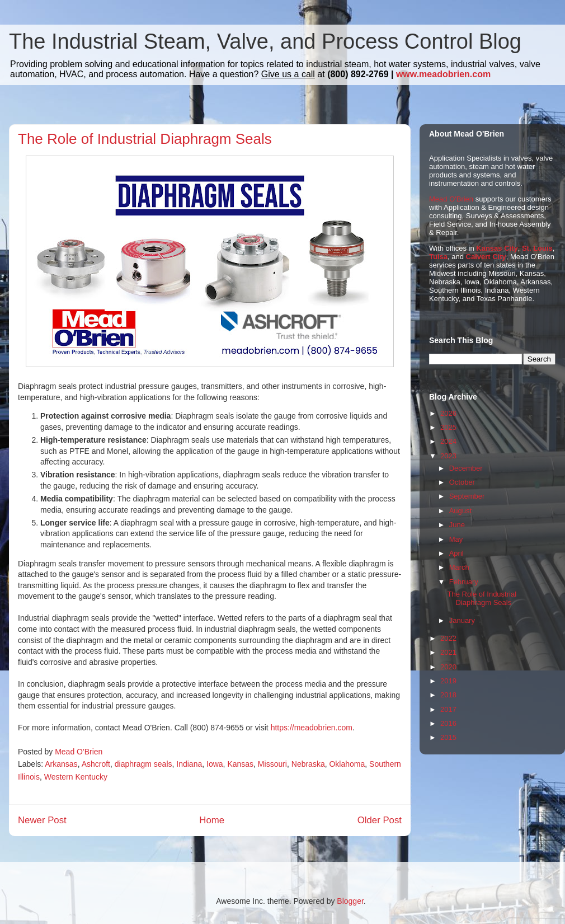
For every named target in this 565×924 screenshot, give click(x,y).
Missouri (272, 764)
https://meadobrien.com (312, 728)
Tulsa (438, 257)
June (457, 525)
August (460, 511)
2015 (448, 737)
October (462, 482)
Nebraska (308, 764)
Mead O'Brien (451, 199)
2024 (448, 441)
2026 (448, 413)
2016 (448, 723)
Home (212, 820)
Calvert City (486, 257)
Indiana (189, 764)
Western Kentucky (76, 777)
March (459, 567)
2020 (448, 667)
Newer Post (42, 820)
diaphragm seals (143, 764)
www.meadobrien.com (443, 74)
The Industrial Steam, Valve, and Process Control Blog (265, 41)
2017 (448, 709)
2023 (448, 456)
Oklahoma (347, 764)
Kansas (240, 764)
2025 (448, 427)
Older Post (380, 820)
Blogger (350, 901)
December (466, 468)
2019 (448, 681)
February (464, 582)
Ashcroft (96, 764)
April (456, 553)
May (456, 539)
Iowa (215, 764)
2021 (448, 652)
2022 (448, 638)
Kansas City (497, 248)
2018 (448, 695)
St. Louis (537, 248)
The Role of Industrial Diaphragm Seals (482, 599)
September (467, 496)
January (462, 620)
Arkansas (61, 764)
